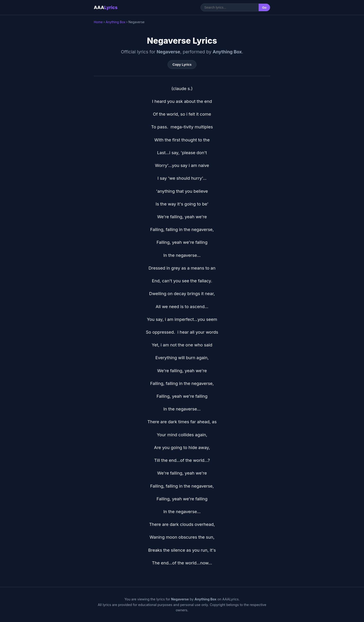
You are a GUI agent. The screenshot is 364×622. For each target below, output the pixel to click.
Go (264, 8)
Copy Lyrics (182, 65)
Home (98, 22)
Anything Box (115, 22)
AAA (106, 7)
